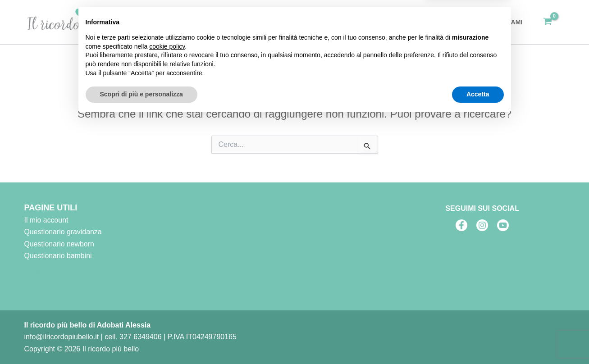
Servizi (362, 22)
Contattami (504, 22)
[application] (374, 22)
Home (324, 22)
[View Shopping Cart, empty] (548, 22)
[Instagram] (482, 225)
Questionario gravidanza (63, 232)
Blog (462, 22)
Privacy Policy (47, 284)
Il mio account (47, 220)
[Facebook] (461, 225)
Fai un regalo (415, 22)
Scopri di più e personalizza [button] (142, 339)
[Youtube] (503, 225)
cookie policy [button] (167, 291)
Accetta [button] (478, 339)
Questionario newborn (60, 243)
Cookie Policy (46, 272)
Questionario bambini (58, 256)
